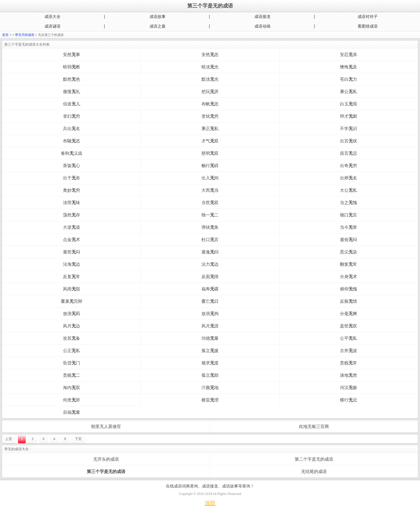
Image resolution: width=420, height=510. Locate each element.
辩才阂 (348, 116)
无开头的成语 (106, 459)
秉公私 (348, 92)
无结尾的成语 (314, 472)
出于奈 (72, 178)
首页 (5, 35)
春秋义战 (72, 153)
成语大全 (52, 16)
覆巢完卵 (72, 301)
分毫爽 (348, 314)
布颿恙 (72, 141)
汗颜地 (210, 388)
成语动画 (262, 26)
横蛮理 (210, 400)
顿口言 (348, 215)
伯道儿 (72, 104)
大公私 (348, 190)
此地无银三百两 (314, 426)
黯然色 (72, 79)
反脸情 (348, 301)
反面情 (210, 277)
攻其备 (72, 338)
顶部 (210, 503)
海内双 (72, 388)
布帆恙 (210, 104)
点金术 (72, 240)
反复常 (72, 277)
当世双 (210, 203)
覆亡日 (210, 301)
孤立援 (210, 351)
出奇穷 (348, 166)
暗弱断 (72, 67)
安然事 (72, 55)
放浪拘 (210, 314)
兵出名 (72, 129)
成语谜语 (52, 26)
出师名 (348, 178)
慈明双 (210, 153)
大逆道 (72, 227)
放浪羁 (72, 314)
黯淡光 (210, 79)
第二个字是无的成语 (314, 459)
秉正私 (210, 129)
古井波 (348, 351)
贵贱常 (348, 363)
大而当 (210, 190)
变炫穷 (210, 116)
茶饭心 (72, 166)
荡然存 (72, 215)
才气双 (210, 141)
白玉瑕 (348, 104)
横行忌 (348, 400)
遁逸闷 (210, 252)
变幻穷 (72, 116)
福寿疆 (210, 289)
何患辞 (72, 400)
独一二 (210, 215)
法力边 (210, 264)
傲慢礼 (72, 92)
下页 (78, 439)
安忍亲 (348, 55)
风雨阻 (72, 289)
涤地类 (348, 375)
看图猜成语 (368, 26)
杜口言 (210, 240)
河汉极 (348, 388)
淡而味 (72, 203)
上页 (9, 439)
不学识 (348, 129)
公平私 (348, 338)
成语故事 (157, 16)
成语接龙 (262, 16)
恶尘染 (348, 252)
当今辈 (348, 227)
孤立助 (210, 375)
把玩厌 (210, 92)
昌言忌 (348, 153)
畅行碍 (210, 166)
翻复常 (348, 264)
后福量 (72, 412)
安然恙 (210, 55)
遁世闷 (72, 252)
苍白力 (348, 79)
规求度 (210, 363)
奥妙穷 (72, 190)
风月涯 (210, 326)
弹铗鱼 (210, 227)
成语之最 (157, 26)
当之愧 (348, 203)
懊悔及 (348, 67)
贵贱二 (72, 375)
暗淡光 (210, 67)
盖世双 (348, 326)
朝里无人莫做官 (106, 426)
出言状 (348, 141)
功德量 (210, 338)
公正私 (72, 351)
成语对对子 (368, 16)
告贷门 (72, 363)
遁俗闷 (348, 240)
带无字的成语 (25, 35)
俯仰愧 (348, 289)
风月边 (72, 326)
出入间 (210, 178)
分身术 (348, 277)
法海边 (72, 264)
